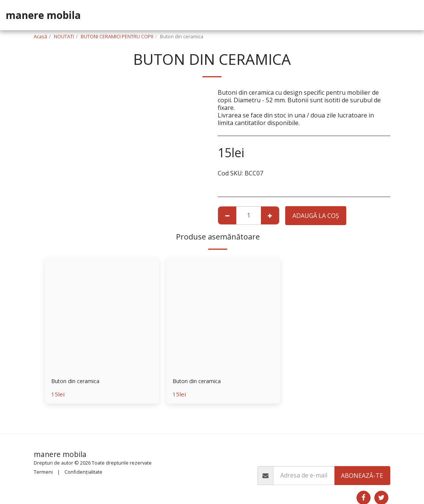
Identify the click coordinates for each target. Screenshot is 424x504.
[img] (102, 314)
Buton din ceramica (79, 382)
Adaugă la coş (316, 216)
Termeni (43, 472)
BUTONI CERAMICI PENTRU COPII (117, 36)
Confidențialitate (83, 472)
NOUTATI (64, 36)
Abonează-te (362, 476)
